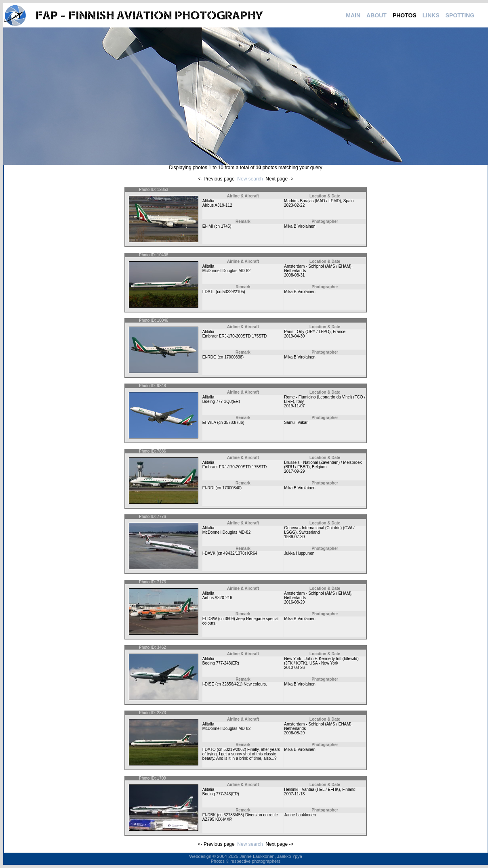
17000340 (231, 488)
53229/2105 (233, 292)
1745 (225, 226)
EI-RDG (209, 357)
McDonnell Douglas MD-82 (227, 271)
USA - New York (324, 663)
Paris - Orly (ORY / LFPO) (307, 332)
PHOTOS (405, 15)
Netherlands (295, 271)
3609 (229, 619)
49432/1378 (234, 553)
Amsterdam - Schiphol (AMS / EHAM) (318, 266)
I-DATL (209, 292)
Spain (349, 201)
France (339, 332)
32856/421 (232, 684)
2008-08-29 (294, 733)
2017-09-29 (294, 471)
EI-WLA (209, 422)
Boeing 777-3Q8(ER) (221, 402)
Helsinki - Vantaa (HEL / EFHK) (312, 789)
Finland (349, 789)
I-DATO (209, 750)
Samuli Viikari (296, 422)
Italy (300, 402)
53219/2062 (234, 750)
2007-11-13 (294, 794)
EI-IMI (208, 226)
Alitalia (208, 201)
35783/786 (233, 422)
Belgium (319, 467)
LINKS (431, 15)
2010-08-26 (294, 668)
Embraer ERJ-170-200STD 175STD (235, 336)
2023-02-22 (294, 205)
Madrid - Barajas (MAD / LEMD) (312, 201)
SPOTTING (460, 15)
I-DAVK (209, 553)
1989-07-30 (294, 537)
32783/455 (233, 815)
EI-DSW (210, 619)
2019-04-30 (294, 336)
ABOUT (377, 15)
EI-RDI (208, 488)
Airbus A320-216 (217, 598)
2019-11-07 (294, 406)
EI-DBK (209, 815)
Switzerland (309, 532)
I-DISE (208, 684)
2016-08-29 (294, 602)
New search (250, 179)
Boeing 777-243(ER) (221, 663)
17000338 (233, 357)
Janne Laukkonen (300, 815)
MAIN (353, 15)
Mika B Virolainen (300, 226)
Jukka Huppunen (299, 553)
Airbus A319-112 (217, 205)
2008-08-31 (294, 275)
